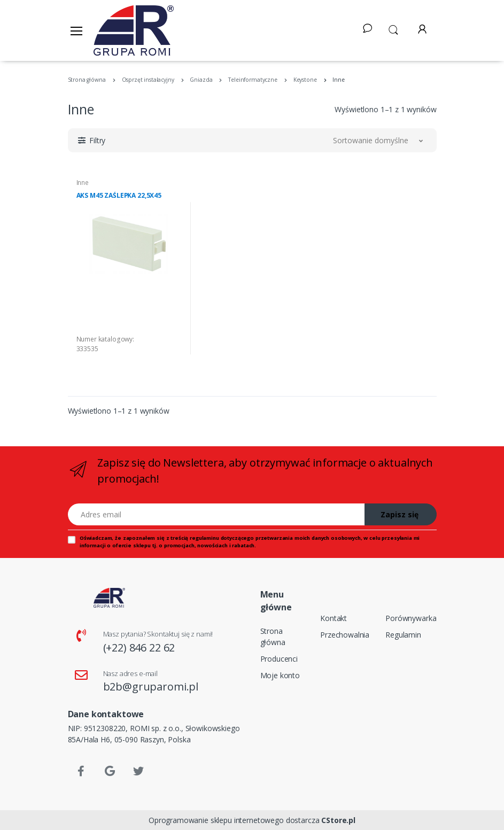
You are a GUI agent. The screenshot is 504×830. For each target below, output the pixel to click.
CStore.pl (338, 820)
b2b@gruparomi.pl (151, 687)
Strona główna (273, 637)
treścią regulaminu (195, 538)
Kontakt (334, 618)
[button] (393, 29)
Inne (83, 183)
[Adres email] (216, 514)
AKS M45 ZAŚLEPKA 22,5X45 (119, 196)
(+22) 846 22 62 (139, 647)
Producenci (279, 659)
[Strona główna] (134, 30)
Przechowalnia (345, 635)
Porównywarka (411, 618)
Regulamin (403, 635)
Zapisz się (400, 514)
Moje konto (280, 675)
